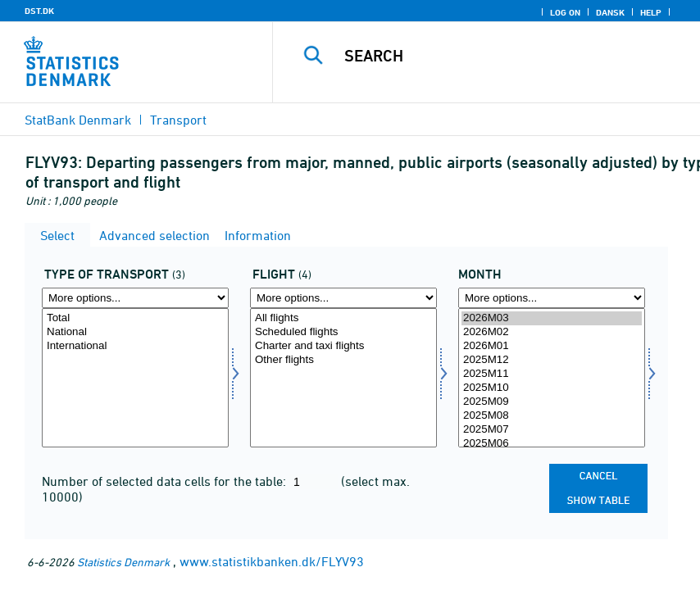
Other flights (343, 360)
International (135, 346)
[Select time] (552, 378)
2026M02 (552, 332)
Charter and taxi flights (343, 346)
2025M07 (552, 430)
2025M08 (552, 416)
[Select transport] (135, 378)
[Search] (507, 56)
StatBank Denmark (78, 120)
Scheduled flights (343, 332)
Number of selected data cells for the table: (166, 481)
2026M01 (552, 346)
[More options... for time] (552, 298)
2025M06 (552, 444)
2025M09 (552, 402)
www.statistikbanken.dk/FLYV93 (272, 561)
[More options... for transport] (135, 298)
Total (135, 318)
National (135, 332)
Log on (565, 12)
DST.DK (39, 11)
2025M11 (552, 374)
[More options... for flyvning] (343, 298)
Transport (178, 120)
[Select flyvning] (343, 378)
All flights (343, 318)
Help (651, 12)
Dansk (610, 12)
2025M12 (552, 360)
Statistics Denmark (123, 562)
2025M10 (552, 388)
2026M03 (552, 318)
